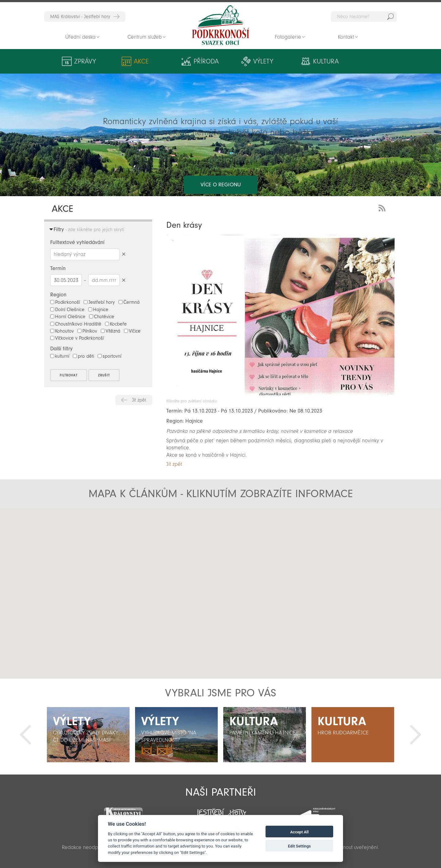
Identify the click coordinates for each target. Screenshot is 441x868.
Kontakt (346, 37)
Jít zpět (139, 400)
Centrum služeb (145, 37)
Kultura (290, 61)
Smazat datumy (124, 280)
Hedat (390, 17)
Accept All (300, 832)
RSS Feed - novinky (383, 207)
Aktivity (348, 61)
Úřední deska (80, 37)
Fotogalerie (288, 37)
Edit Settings (299, 846)
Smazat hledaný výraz (124, 254)
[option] (88, 735)
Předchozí (25, 735)
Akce (136, 61)
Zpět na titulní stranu (221, 25)
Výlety (240, 61)
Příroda (185, 61)
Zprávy (85, 61)
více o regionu (221, 160)
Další (416, 735)
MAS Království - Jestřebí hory (80, 17)
